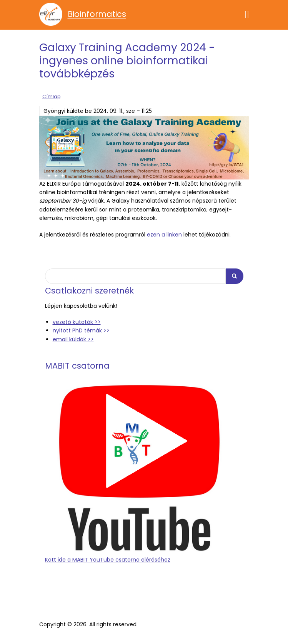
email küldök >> (73, 339)
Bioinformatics (97, 14)
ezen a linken (164, 235)
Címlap (51, 97)
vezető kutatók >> (77, 322)
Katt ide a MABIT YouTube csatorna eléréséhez (108, 560)
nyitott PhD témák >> (81, 330)
